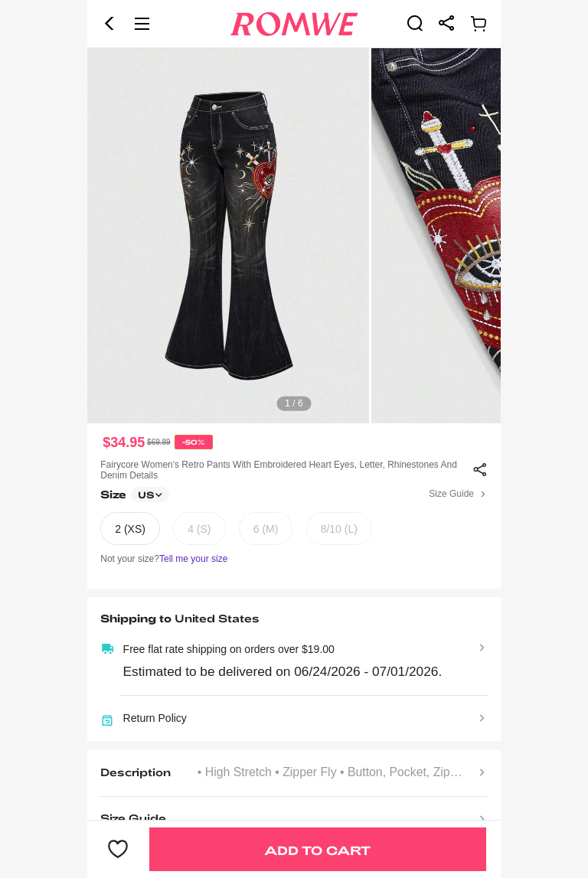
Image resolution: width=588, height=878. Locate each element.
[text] (294, 236)
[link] (415, 23)
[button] (109, 24)
